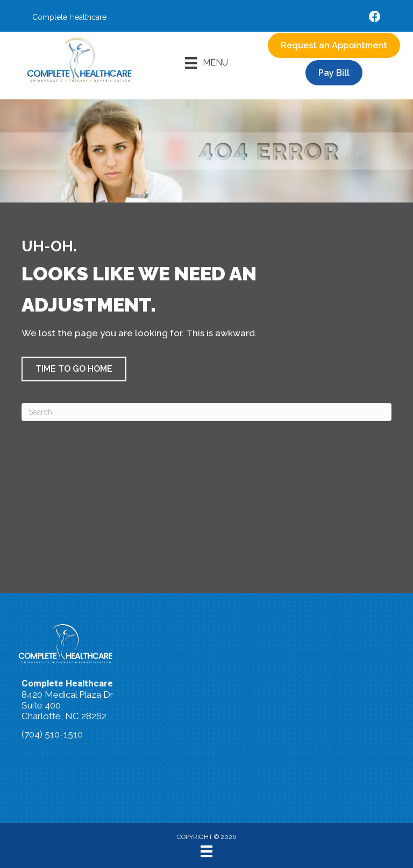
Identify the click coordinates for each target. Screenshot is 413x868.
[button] (74, 369)
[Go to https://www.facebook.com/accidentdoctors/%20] (375, 18)
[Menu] (206, 63)
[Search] (206, 412)
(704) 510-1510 (52, 734)
